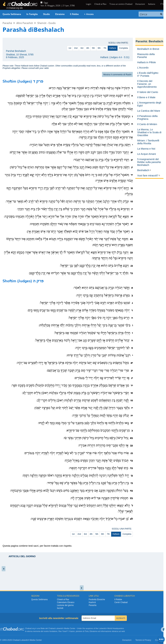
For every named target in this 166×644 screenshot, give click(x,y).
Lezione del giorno (65, 605)
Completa (124, 48)
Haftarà (112, 48)
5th (93, 48)
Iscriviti (60, 608)
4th (88, 48)
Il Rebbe (74, 14)
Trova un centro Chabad (121, 4)
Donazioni (140, 4)
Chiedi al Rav (100, 4)
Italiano (152, 4)
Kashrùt (92, 602)
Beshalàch (156, 41)
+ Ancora (89, 14)
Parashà (7, 23)
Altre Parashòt (25, 23)
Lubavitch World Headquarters (111, 628)
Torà (87, 631)
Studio (46, 14)
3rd (82, 48)
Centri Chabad (121, 602)
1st (70, 48)
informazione (106, 631)
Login (88, 4)
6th (99, 48)
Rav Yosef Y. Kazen (67, 631)
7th (105, 48)
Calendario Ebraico (66, 602)
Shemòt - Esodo (46, 23)
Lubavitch (60, 628)
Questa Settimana (12, 14)
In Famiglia (32, 14)
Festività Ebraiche (97, 599)
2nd (76, 48)
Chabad (52, 628)
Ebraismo (60, 14)
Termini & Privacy (143, 640)
